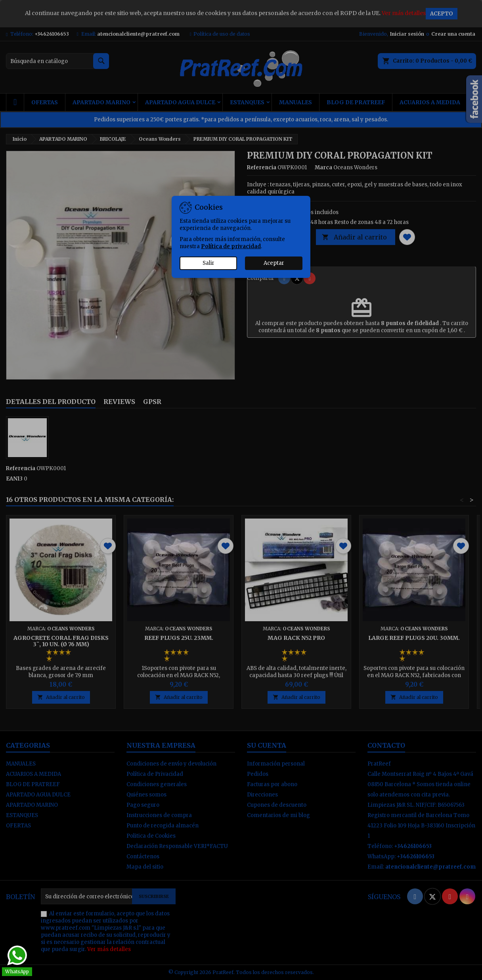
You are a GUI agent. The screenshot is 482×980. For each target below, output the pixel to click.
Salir (208, 263)
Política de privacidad (231, 246)
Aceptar (274, 263)
